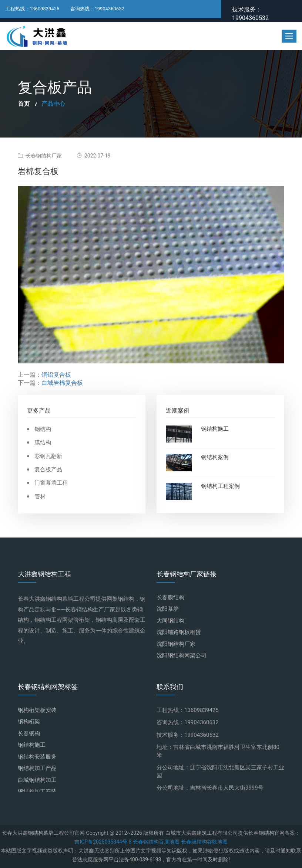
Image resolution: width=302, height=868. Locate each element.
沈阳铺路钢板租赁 (179, 632)
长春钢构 (29, 733)
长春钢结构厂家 (40, 156)
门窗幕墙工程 (51, 483)
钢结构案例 (215, 458)
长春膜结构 (170, 597)
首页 (24, 104)
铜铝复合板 (56, 375)
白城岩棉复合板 (62, 383)
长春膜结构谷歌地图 (203, 842)
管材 (40, 497)
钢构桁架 (29, 722)
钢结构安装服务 (37, 757)
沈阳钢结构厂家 (176, 644)
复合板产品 (48, 470)
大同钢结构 (170, 621)
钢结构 (43, 429)
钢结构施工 (215, 429)
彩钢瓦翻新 (48, 456)
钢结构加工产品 (37, 768)
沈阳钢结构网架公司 (182, 655)
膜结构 (43, 443)
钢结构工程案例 (220, 486)
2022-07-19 (94, 156)
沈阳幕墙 (168, 609)
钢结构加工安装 (37, 791)
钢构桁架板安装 (37, 710)
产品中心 (53, 104)
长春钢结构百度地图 (156, 842)
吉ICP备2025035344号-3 (103, 842)
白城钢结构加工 (37, 780)
